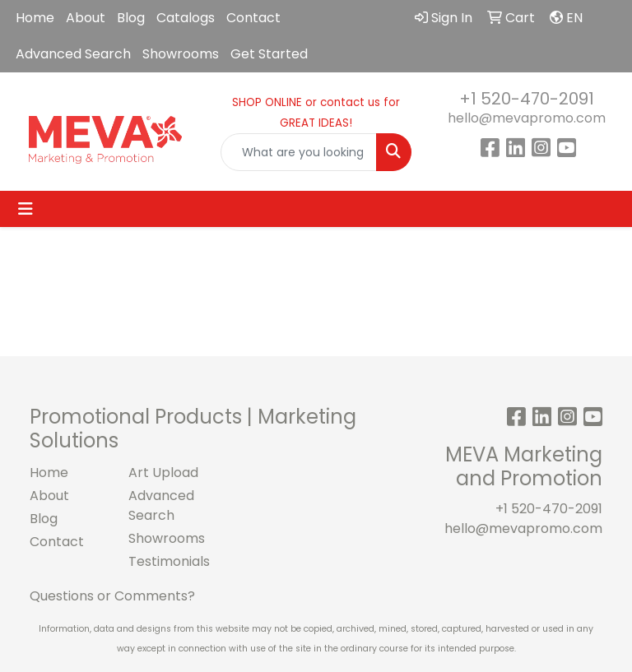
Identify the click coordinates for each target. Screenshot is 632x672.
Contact (253, 18)
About (86, 18)
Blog (131, 18)
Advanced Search (73, 54)
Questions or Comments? (112, 596)
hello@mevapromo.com (527, 118)
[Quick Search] (299, 152)
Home (35, 18)
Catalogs (186, 18)
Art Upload (163, 473)
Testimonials (168, 561)
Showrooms (181, 54)
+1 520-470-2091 (527, 99)
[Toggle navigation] (26, 209)
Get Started (269, 54)
